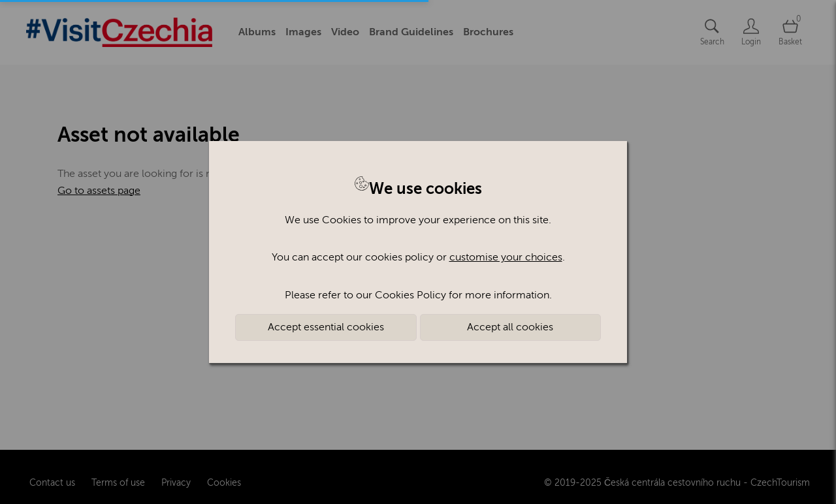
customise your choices (506, 257)
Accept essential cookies (326, 327)
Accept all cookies (510, 327)
